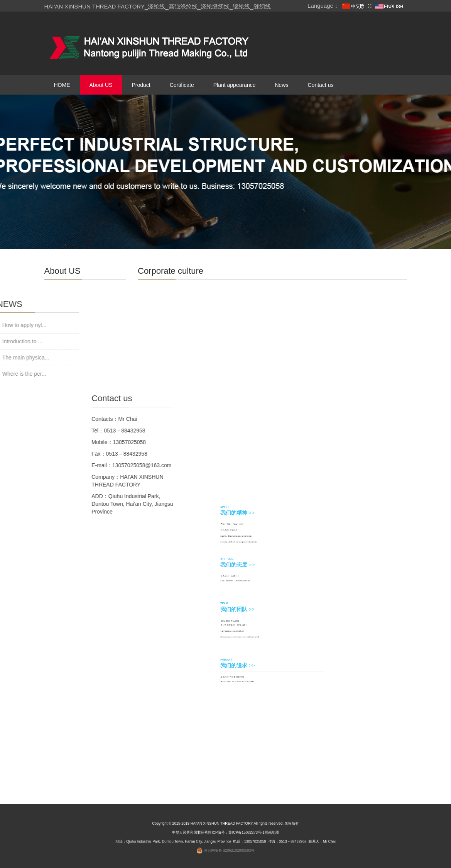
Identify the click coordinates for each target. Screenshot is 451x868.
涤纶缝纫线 (215, 6)
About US (101, 85)
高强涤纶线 (183, 6)
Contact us (321, 85)
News (281, 85)
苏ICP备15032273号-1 (242, 834)
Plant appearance (235, 85)
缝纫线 (262, 6)
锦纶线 (241, 6)
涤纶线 (156, 6)
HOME (62, 85)
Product (141, 85)
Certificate (182, 85)
